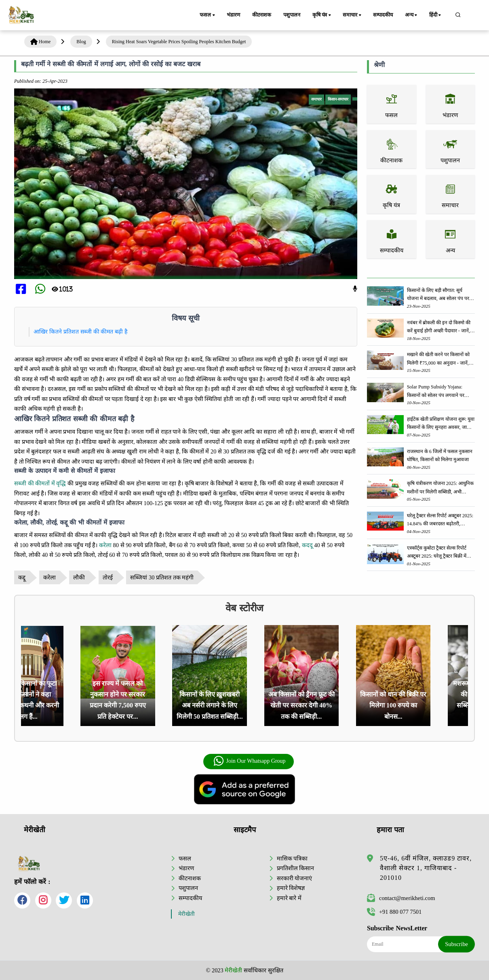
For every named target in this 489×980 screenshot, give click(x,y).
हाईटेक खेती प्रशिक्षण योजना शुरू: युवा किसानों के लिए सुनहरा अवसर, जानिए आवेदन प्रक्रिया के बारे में (441, 424)
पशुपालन (292, 15)
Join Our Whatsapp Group (249, 761)
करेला (105, 545)
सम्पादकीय (383, 15)
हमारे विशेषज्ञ (291, 888)
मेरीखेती (187, 914)
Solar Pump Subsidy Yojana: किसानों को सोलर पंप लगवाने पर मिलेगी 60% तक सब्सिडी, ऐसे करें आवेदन (436, 391)
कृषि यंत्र (322, 15)
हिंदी (436, 15)
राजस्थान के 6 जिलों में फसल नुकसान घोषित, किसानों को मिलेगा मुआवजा (440, 455)
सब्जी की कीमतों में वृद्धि (40, 483)
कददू (307, 545)
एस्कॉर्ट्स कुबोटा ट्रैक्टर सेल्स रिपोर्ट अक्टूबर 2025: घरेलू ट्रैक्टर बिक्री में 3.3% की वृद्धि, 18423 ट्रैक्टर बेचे (437, 553)
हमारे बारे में (289, 898)
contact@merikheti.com (401, 898)
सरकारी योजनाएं (295, 878)
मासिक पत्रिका (292, 858)
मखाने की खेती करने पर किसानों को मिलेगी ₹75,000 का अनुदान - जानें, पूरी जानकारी (438, 359)
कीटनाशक (262, 15)
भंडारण (233, 15)
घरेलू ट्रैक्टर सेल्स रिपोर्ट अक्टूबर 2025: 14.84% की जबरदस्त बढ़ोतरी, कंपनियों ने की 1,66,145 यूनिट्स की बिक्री (440, 520)
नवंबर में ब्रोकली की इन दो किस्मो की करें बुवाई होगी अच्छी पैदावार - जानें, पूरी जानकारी (439, 327)
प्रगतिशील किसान (296, 868)
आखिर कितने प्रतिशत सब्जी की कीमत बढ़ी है (80, 332)
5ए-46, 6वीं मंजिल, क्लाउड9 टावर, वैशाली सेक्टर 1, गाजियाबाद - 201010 (426, 868)
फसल (208, 15)
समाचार (352, 15)
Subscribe (456, 944)
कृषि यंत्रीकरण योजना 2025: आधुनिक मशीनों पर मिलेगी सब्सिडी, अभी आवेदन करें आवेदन (440, 488)
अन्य (412, 15)
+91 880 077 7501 (394, 912)
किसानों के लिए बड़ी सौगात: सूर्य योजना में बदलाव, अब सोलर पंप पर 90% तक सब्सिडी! (438, 295)
